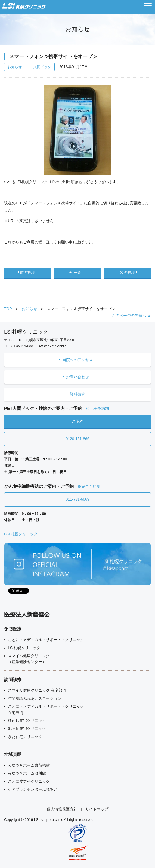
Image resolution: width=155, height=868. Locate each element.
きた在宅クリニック (25, 737)
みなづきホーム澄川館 (27, 773)
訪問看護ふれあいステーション (35, 698)
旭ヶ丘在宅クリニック (27, 728)
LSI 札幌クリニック (21, 534)
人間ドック (42, 67)
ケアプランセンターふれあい (33, 789)
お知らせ (15, 67)
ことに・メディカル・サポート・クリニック (46, 640)
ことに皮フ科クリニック (29, 781)
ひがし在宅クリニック (27, 721)
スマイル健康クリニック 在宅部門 (37, 690)
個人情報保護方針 (62, 809)
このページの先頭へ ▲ (131, 316)
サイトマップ (97, 809)
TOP (8, 309)
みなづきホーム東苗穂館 (29, 765)
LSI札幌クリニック (24, 648)
